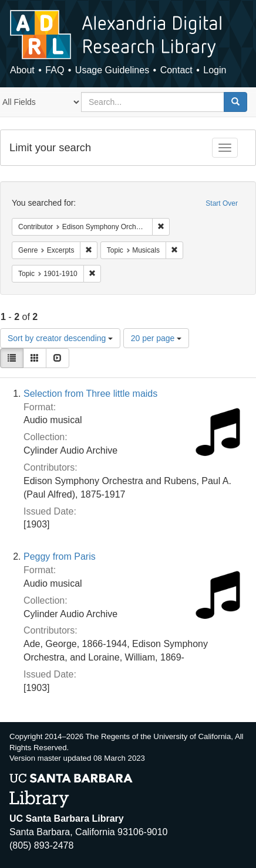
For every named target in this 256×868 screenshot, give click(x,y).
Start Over (222, 203)
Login (215, 70)
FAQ (55, 70)
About (22, 70)
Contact (176, 70)
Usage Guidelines (112, 70)
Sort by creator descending (60, 338)
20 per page (156, 338)
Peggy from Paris (60, 556)
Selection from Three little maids (90, 394)
